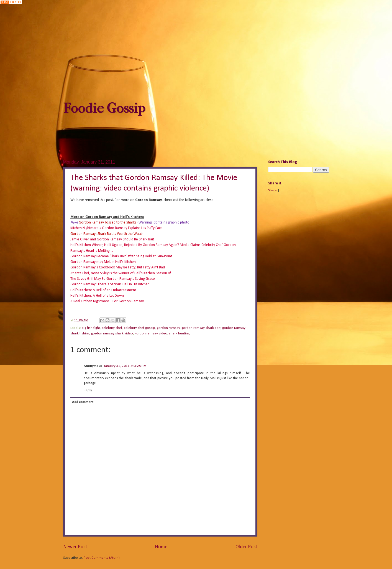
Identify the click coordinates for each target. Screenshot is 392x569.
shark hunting (179, 333)
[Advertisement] (196, 53)
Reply (88, 390)
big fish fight (91, 328)
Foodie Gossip (104, 108)
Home (161, 547)
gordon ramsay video (151, 333)
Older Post (246, 547)
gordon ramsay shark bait (201, 328)
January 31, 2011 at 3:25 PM (125, 366)
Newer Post (75, 547)
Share (272, 190)
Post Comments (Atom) (102, 558)
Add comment (83, 402)
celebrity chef (112, 328)
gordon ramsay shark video (112, 333)
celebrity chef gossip (139, 328)
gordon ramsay (168, 328)
